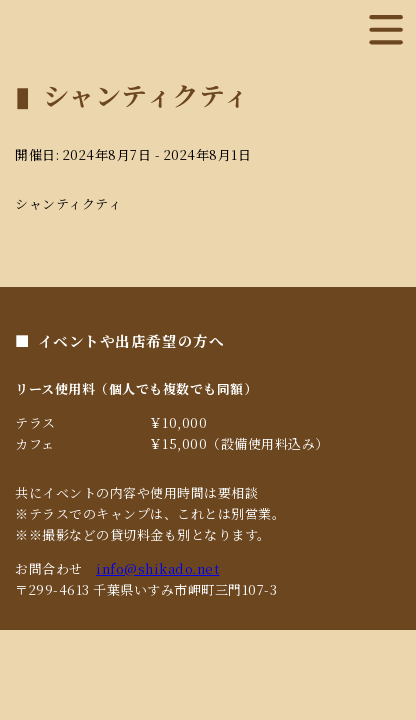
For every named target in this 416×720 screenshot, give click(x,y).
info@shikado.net (157, 568)
